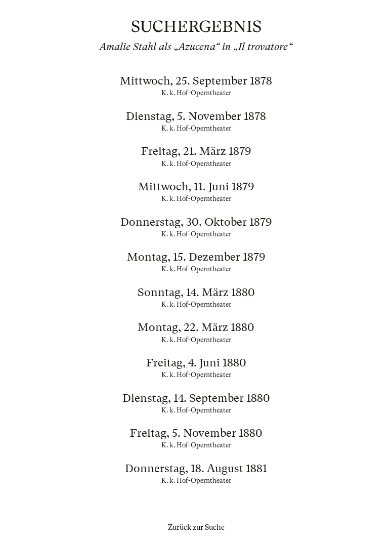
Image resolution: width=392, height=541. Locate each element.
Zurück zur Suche (196, 527)
